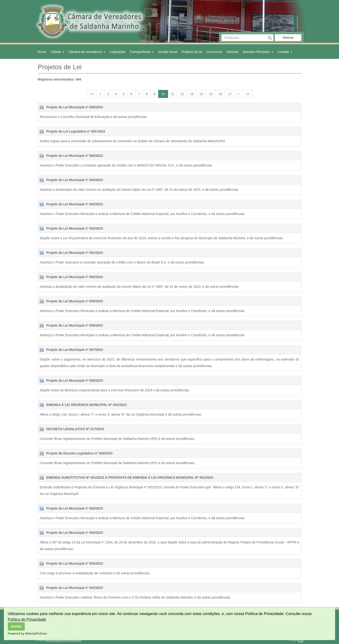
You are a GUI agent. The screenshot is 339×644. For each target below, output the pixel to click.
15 (211, 94)
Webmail (288, 38)
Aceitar (16, 626)
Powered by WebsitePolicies (27, 633)
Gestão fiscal (168, 52)
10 (163, 94)
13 (192, 94)
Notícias (232, 52)
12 (182, 94)
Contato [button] (285, 52)
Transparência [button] (142, 52)
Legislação (118, 52)
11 (173, 94)
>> (247, 94)
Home (42, 52)
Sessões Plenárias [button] (258, 52)
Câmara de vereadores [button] (87, 52)
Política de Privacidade (27, 619)
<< (92, 94)
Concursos (214, 52)
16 (220, 94)
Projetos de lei (192, 52)
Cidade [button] (57, 52)
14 (201, 94)
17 (230, 94)
